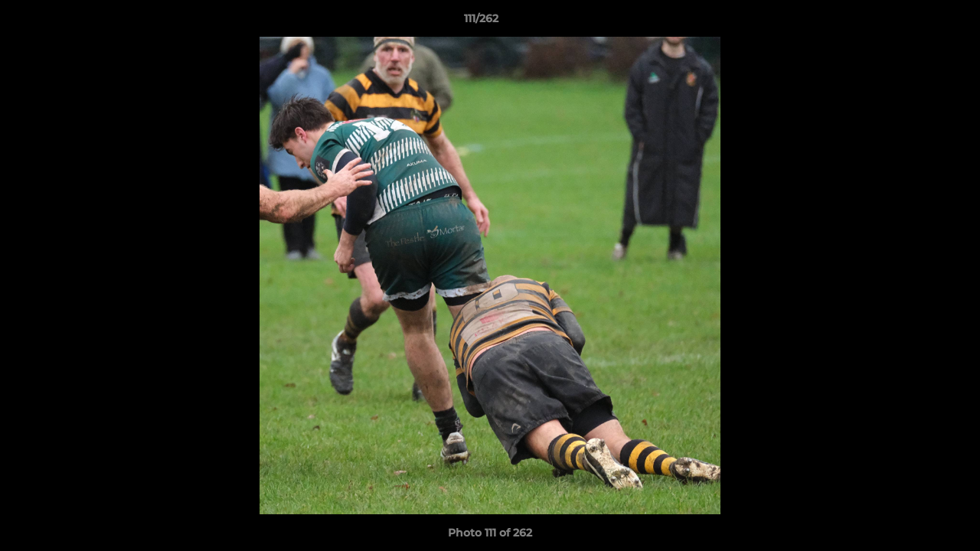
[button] (916, 22)
